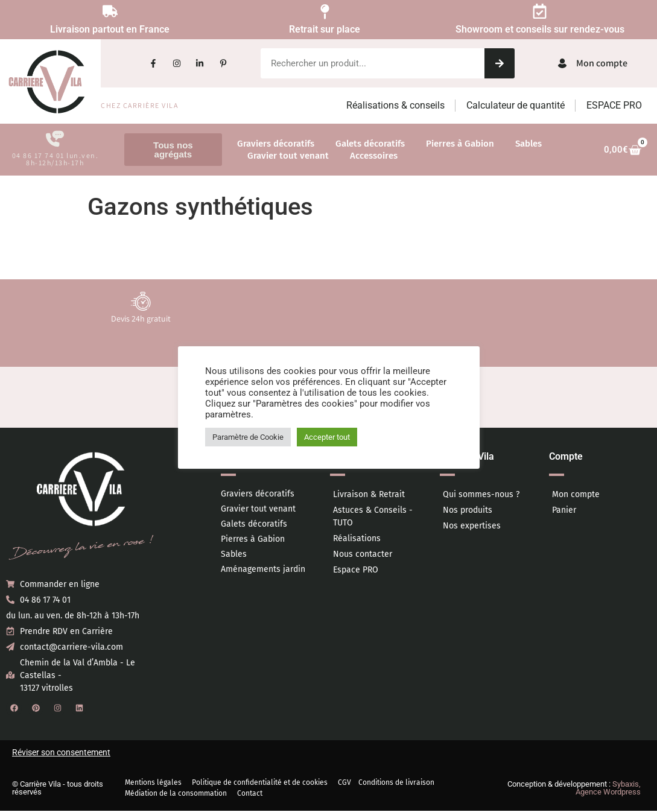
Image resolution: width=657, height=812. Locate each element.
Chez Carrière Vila (139, 105)
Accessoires (374, 156)
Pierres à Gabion (460, 144)
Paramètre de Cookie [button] (248, 437)
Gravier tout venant (288, 156)
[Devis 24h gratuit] (141, 302)
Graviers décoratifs (276, 144)
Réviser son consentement (61, 753)
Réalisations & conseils (395, 105)
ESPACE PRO (614, 105)
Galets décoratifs (370, 144)
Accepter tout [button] (327, 437)
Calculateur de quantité (516, 105)
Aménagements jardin (263, 570)
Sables (528, 144)
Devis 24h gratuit (141, 320)
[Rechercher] (500, 63)
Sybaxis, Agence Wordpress (608, 789)
